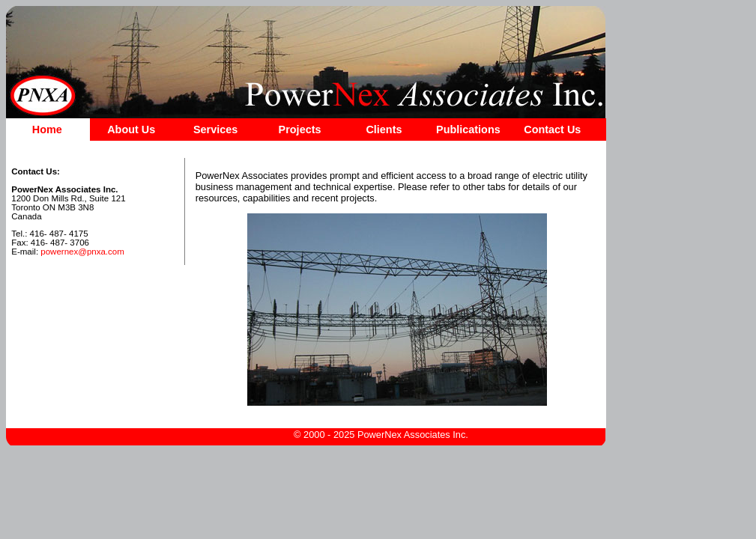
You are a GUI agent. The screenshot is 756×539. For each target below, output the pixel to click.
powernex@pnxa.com (82, 252)
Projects (300, 130)
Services (215, 130)
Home (47, 130)
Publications (468, 130)
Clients (384, 130)
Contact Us (552, 130)
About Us (131, 130)
